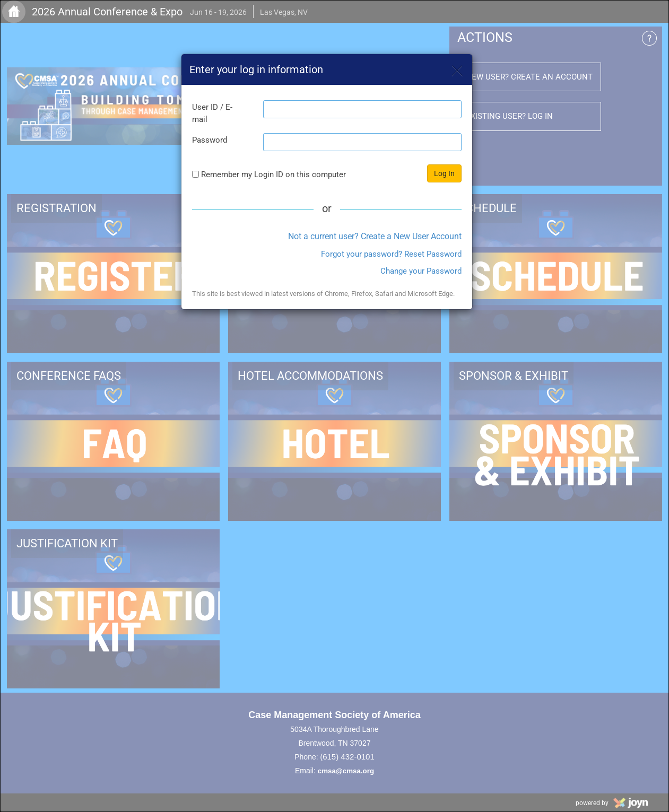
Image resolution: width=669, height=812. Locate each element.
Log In (444, 173)
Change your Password (421, 271)
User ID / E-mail (212, 113)
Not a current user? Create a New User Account (375, 236)
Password (210, 140)
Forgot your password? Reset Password (391, 254)
